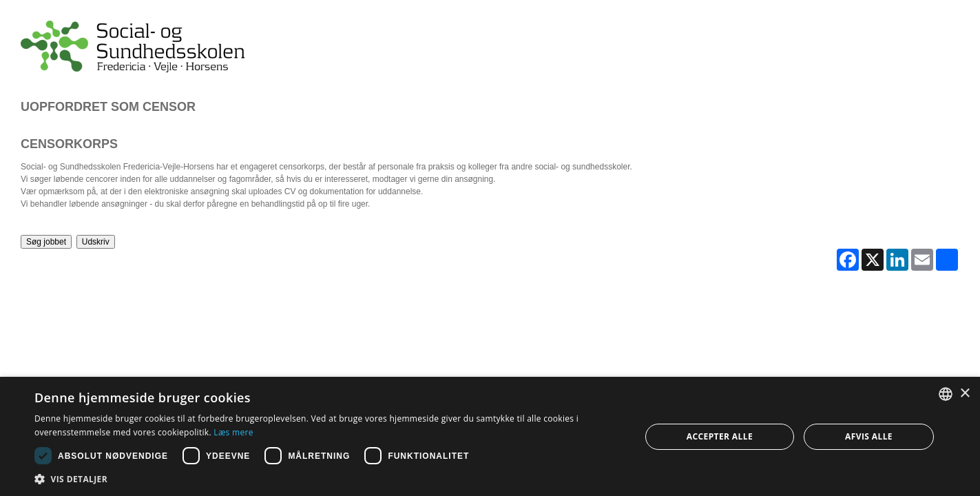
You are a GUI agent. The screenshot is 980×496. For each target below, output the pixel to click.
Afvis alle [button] (869, 436)
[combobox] (946, 394)
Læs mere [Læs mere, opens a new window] (233, 432)
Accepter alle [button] (720, 436)
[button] (328, 479)
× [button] (965, 394)
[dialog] (490, 436)
